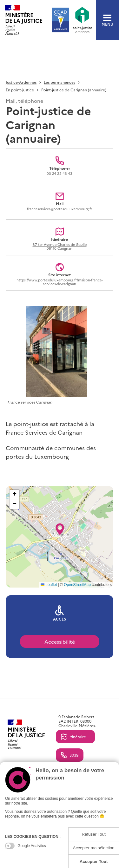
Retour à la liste (23, 49)
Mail (60, 206)
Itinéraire (60, 243)
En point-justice (20, 90)
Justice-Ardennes (21, 82)
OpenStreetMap (77, 585)
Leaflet (49, 585)
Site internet (60, 281)
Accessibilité (60, 641)
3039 (74, 755)
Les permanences (60, 82)
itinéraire (78, 736)
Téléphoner (60, 171)
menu (107, 20)
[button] (60, 527)
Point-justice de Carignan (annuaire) (74, 90)
